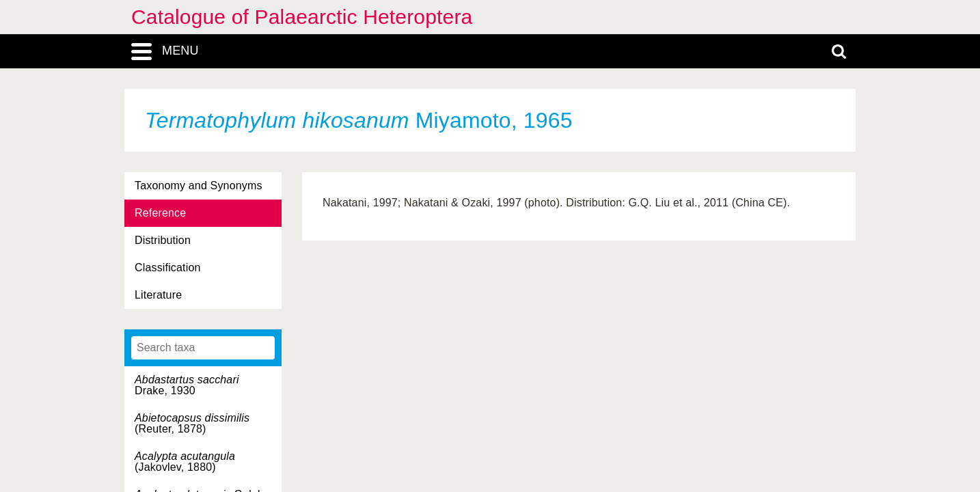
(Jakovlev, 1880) (185, 462)
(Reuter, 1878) (192, 423)
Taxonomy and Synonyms (199, 186)
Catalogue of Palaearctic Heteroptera (302, 17)
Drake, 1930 (187, 385)
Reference (160, 213)
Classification (168, 268)
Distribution (163, 240)
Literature (158, 295)
